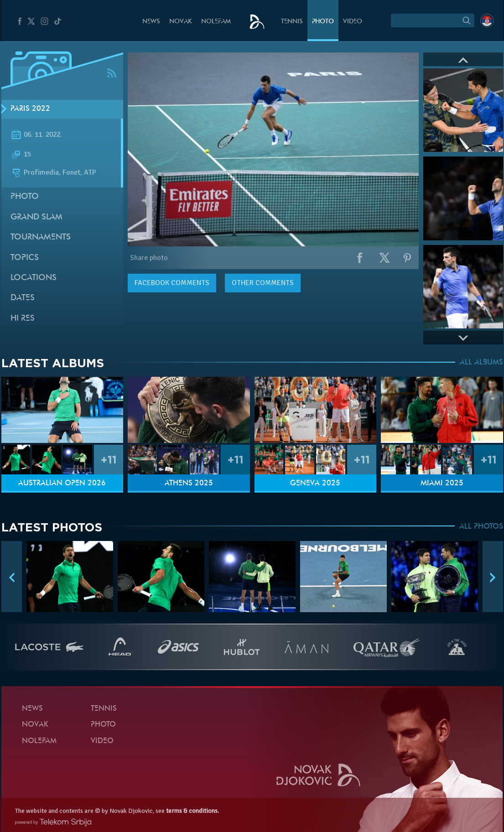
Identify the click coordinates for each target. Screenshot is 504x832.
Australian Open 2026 (62, 484)
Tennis (292, 22)
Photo (323, 22)
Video (353, 22)
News (151, 22)
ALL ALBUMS (481, 363)
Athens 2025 (189, 484)
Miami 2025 (442, 484)
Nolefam (216, 22)
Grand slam (36, 217)
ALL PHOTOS (481, 527)
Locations (34, 278)
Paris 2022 (30, 109)
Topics (25, 258)
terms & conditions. (192, 811)
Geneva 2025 (315, 484)
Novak (181, 22)
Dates (23, 298)
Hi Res (23, 319)
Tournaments (41, 237)
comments (172, 283)
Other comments (263, 283)
